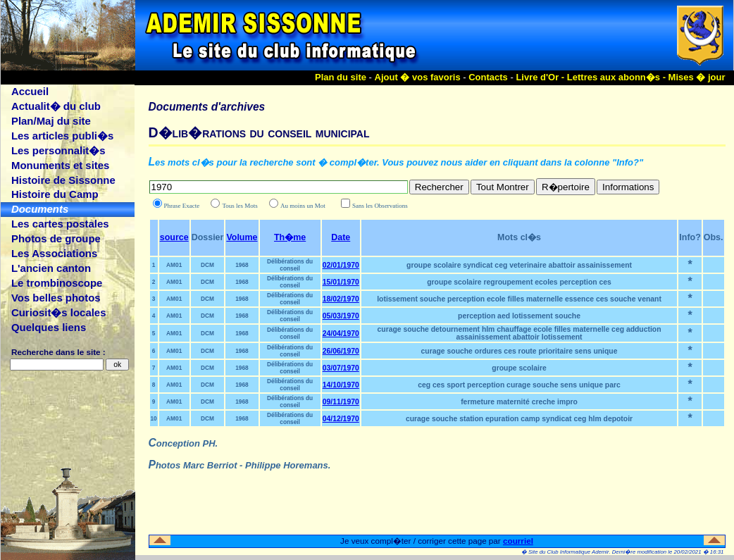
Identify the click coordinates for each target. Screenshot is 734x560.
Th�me (290, 237)
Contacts (488, 77)
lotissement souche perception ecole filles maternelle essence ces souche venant (519, 299)
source (174, 237)
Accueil (30, 91)
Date (341, 237)
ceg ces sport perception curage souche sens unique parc (519, 385)
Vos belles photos (56, 298)
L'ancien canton (51, 268)
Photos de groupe (56, 238)
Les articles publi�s (62, 136)
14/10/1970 (341, 385)
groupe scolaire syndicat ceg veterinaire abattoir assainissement (519, 265)
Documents (40, 209)
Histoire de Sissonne (63, 180)
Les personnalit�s (58, 150)
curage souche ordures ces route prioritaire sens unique (520, 351)
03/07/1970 (341, 368)
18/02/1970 (341, 299)
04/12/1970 (341, 419)
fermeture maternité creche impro (519, 402)
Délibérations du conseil (290, 265)
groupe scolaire (519, 368)
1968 (242, 265)
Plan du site (341, 77)
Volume (242, 237)
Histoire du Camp (55, 194)
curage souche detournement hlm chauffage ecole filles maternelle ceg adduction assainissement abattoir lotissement (520, 333)
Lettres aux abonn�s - (618, 77)
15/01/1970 (341, 282)
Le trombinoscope (57, 283)
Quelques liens (49, 327)
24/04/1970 (341, 334)
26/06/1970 (341, 351)
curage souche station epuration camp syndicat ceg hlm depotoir (519, 419)
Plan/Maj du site (51, 121)
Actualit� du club (56, 106)
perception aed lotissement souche (519, 316)
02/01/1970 (341, 265)
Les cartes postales (60, 224)
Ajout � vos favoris (418, 77)
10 (154, 418)
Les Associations (54, 253)
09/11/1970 (341, 402)
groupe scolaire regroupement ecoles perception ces (519, 282)
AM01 (174, 265)
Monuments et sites (60, 165)
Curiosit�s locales (59, 312)
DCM (207, 265)
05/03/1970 (341, 316)
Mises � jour (697, 77)
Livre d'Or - (541, 77)
